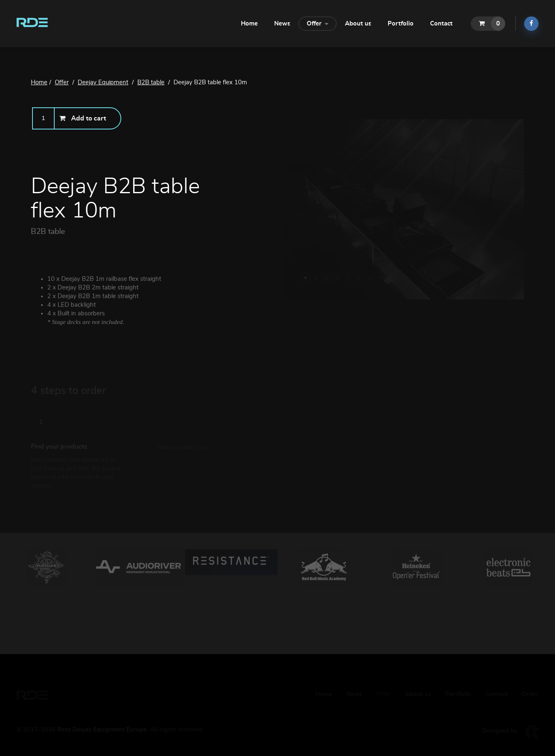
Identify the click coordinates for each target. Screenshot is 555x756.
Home (249, 24)
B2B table (48, 232)
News (282, 24)
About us (358, 24)
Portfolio (401, 24)
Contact (441, 24)
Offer (318, 23)
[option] (46, 568)
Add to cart (83, 118)
